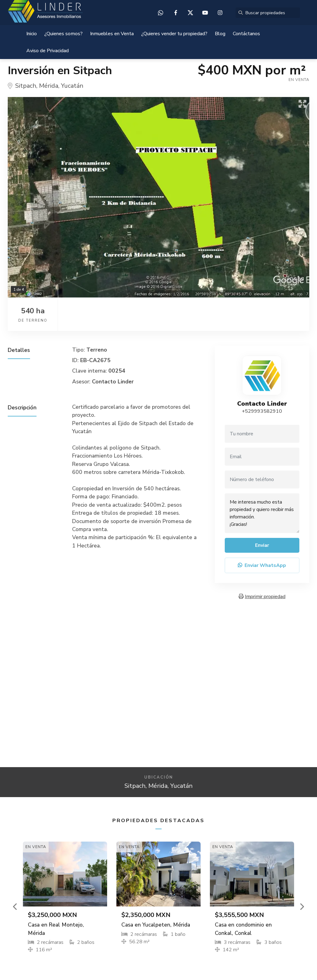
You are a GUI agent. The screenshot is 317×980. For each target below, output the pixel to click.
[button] (15, 906)
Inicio (32, 34)
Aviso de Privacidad (48, 51)
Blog (220, 34)
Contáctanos (246, 34)
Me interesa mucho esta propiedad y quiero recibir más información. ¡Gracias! (262, 513)
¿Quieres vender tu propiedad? (174, 34)
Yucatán (72, 86)
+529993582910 (262, 411)
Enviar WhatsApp (262, 565)
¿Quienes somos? (63, 34)
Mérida (49, 86)
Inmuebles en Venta (112, 34)
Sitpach (26, 86)
